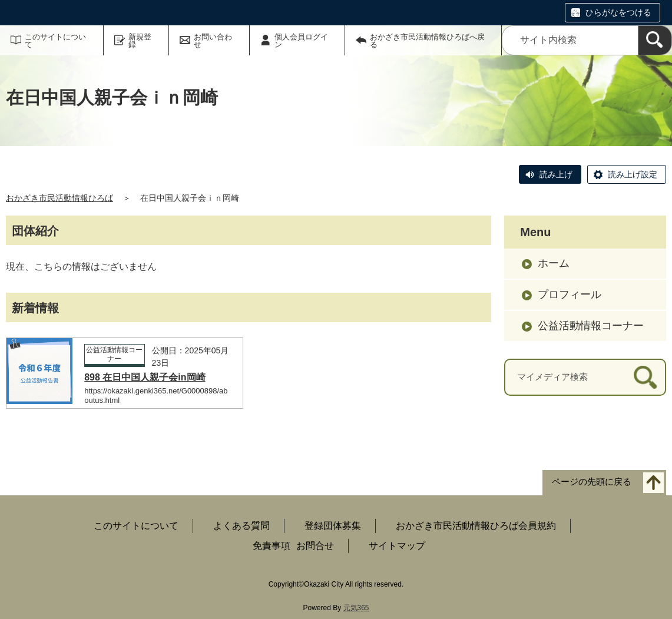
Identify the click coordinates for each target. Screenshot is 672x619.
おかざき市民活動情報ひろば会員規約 (476, 526)
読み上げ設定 (633, 174)
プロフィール (570, 294)
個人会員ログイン (301, 41)
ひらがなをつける (618, 12)
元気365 (356, 608)
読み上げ (556, 174)
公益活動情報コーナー (591, 326)
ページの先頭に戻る (592, 482)
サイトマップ (397, 546)
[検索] (655, 40)
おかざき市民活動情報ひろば (59, 198)
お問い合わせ (213, 41)
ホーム (554, 263)
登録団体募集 (333, 526)
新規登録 (140, 41)
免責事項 (272, 546)
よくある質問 (241, 526)
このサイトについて (55, 41)
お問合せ (315, 546)
